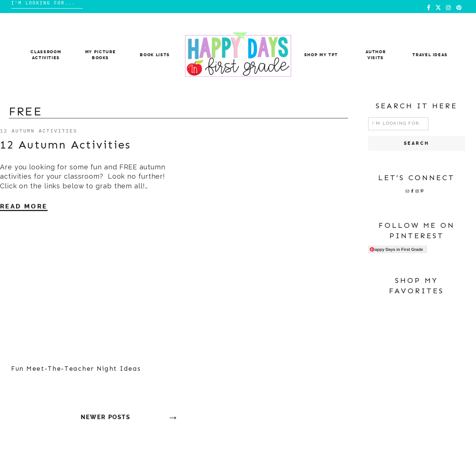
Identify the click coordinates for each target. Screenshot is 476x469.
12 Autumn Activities (39, 131)
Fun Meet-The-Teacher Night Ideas (76, 368)
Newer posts (106, 417)
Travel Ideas (430, 55)
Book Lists (155, 55)
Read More (24, 206)
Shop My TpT (321, 55)
